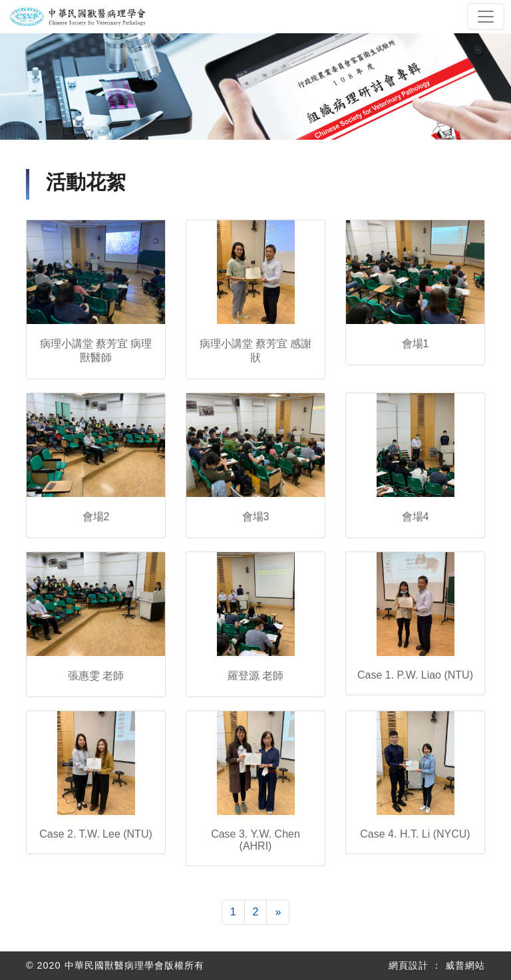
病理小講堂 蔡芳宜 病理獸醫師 (96, 351)
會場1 (416, 344)
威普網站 (465, 965)
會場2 (96, 517)
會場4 (416, 517)
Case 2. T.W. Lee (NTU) (96, 834)
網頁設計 (409, 965)
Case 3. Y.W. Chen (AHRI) (255, 840)
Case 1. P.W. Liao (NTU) (415, 675)
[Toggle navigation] (486, 17)
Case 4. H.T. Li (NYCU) (415, 834)
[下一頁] (278, 912)
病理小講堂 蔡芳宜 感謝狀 (256, 351)
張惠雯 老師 (96, 676)
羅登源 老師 (255, 676)
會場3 (256, 517)
